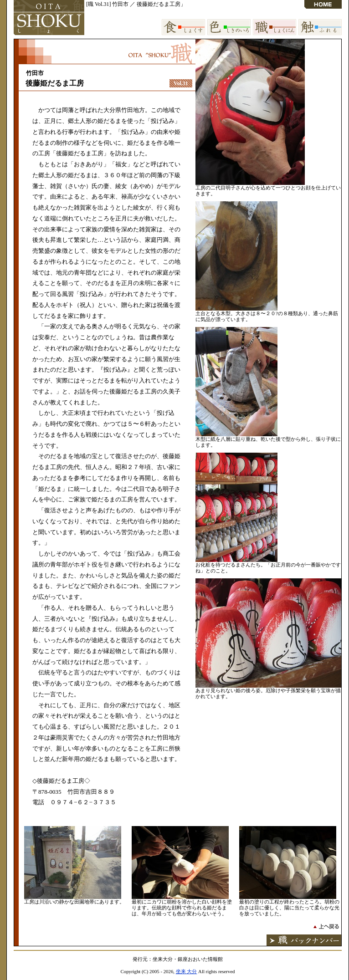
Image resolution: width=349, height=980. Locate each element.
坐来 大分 (187, 971)
